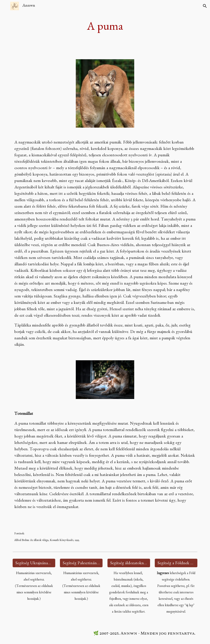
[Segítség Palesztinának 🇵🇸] (81, 563)
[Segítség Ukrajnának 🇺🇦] (34, 563)
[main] (105, 27)
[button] (5, 6)
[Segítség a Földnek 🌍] (176, 563)
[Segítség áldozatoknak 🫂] (129, 563)
